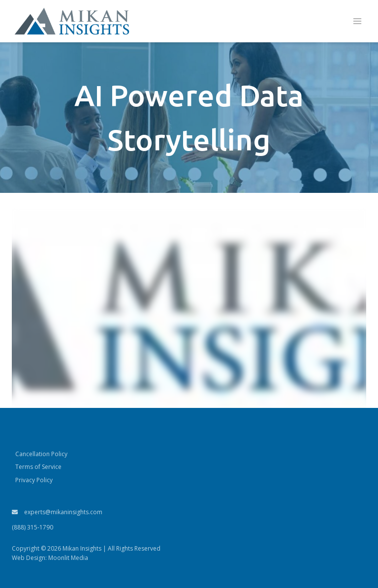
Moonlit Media (68, 558)
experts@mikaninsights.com (57, 512)
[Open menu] (357, 21)
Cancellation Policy (41, 454)
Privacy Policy (34, 480)
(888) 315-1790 (32, 527)
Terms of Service (38, 467)
